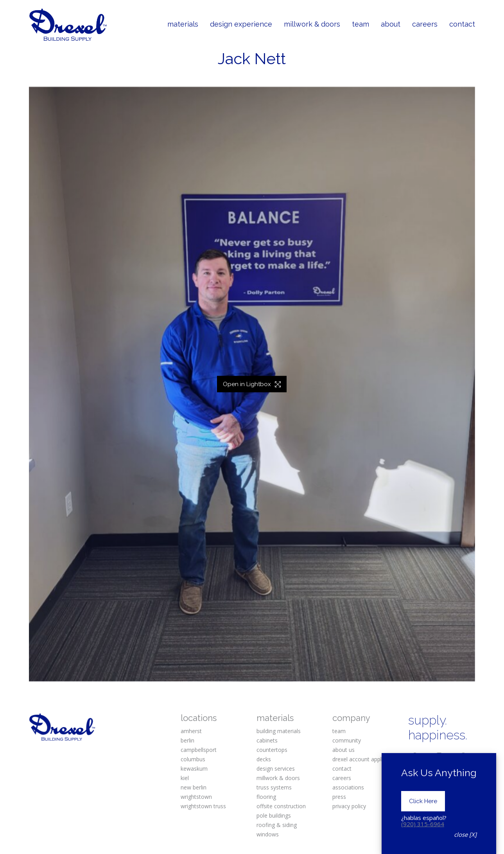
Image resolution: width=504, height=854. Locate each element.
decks (264, 759)
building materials (279, 731)
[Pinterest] (463, 756)
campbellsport (199, 750)
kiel (185, 778)
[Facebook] (415, 756)
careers (342, 778)
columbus (193, 759)
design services (276, 769)
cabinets (267, 740)
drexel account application (365, 759)
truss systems (274, 787)
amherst (191, 731)
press (339, 797)
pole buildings (274, 815)
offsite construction (281, 806)
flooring (266, 797)
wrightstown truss (203, 806)
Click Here (423, 834)
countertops (272, 750)
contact (342, 769)
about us (343, 750)
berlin (187, 740)
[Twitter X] (415, 769)
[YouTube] (439, 769)
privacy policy (349, 806)
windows (268, 834)
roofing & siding (277, 825)
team (339, 731)
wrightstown (196, 797)
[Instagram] (439, 756)
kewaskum (194, 769)
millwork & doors (278, 778)
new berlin (194, 787)
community (347, 740)
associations (348, 787)
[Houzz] (463, 769)
